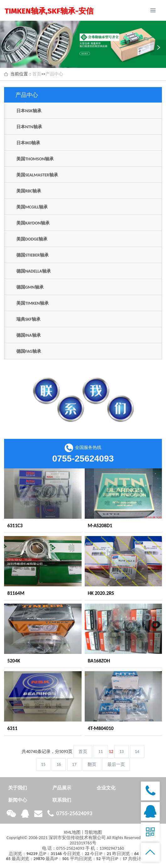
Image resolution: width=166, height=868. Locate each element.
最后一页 (116, 764)
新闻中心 (18, 800)
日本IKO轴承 (28, 143)
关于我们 (18, 788)
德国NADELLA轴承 (34, 271)
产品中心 (54, 74)
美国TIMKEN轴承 (32, 303)
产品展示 (62, 788)
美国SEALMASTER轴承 (37, 175)
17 (74, 764)
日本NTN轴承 (29, 127)
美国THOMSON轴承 (35, 159)
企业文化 (106, 788)
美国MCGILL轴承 (32, 207)
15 (43, 764)
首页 (37, 74)
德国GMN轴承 (30, 287)
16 (59, 764)
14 (137, 752)
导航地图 (93, 832)
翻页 (92, 764)
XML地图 (72, 832)
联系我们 (62, 800)
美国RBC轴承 (29, 191)
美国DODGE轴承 (32, 239)
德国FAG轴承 (29, 351)
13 (121, 752)
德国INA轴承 (28, 335)
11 (100, 752)
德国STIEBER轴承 (32, 255)
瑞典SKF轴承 (28, 319)
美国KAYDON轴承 (33, 223)
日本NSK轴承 (29, 111)
